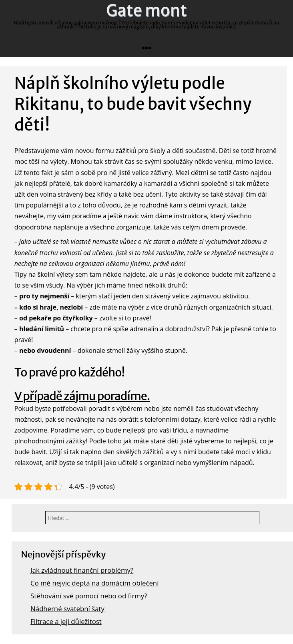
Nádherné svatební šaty (67, 609)
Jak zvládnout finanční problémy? (82, 570)
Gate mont (146, 10)
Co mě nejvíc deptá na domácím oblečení (94, 583)
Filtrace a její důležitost (66, 621)
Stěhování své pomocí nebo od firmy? (89, 596)
